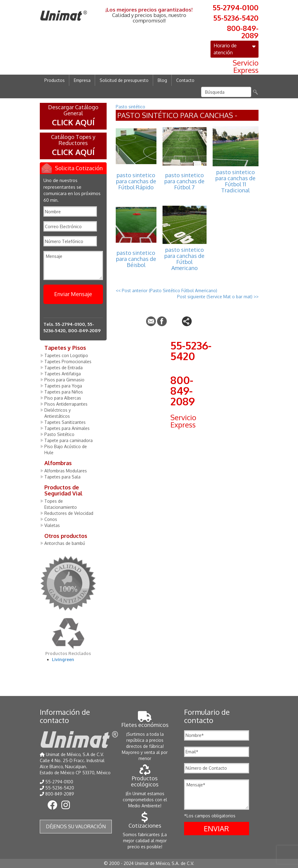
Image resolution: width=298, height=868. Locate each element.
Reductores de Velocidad (69, 513)
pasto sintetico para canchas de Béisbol (136, 259)
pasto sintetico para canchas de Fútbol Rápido (136, 181)
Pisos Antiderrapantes (66, 404)
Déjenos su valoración (76, 826)
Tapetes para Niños (64, 392)
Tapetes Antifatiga (63, 374)
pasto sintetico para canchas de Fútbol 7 (184, 181)
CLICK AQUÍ (73, 122)
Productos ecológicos (145, 778)
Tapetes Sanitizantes (65, 422)
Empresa (82, 80)
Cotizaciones (145, 822)
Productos (55, 80)
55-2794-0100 (236, 7)
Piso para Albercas (63, 398)
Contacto (185, 80)
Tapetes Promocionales (68, 361)
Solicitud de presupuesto (124, 80)
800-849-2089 (243, 31)
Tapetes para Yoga (63, 386)
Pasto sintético (130, 107)
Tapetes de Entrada (63, 368)
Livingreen (63, 659)
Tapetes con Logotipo (66, 355)
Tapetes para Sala (62, 477)
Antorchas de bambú (65, 543)
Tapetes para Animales (67, 428)
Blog (162, 80)
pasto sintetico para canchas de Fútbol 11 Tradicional (235, 181)
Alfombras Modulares (66, 471)
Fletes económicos (145, 722)
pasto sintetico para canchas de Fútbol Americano (184, 259)
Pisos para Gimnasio (64, 380)
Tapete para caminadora (69, 440)
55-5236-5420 (236, 17)
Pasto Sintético (59, 434)
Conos (51, 519)
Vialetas (52, 525)
